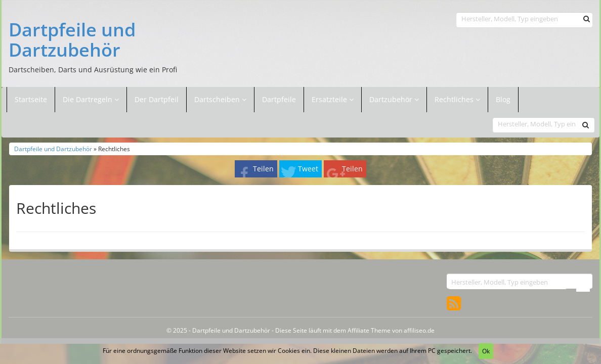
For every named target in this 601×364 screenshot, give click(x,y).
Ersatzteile (330, 99)
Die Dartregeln (91, 99)
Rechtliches (457, 99)
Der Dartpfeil (157, 99)
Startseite (31, 99)
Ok (486, 351)
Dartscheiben (218, 99)
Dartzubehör (392, 99)
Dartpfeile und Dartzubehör (72, 40)
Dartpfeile (279, 99)
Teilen (263, 169)
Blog (503, 99)
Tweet (308, 169)
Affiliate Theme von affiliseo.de (391, 330)
